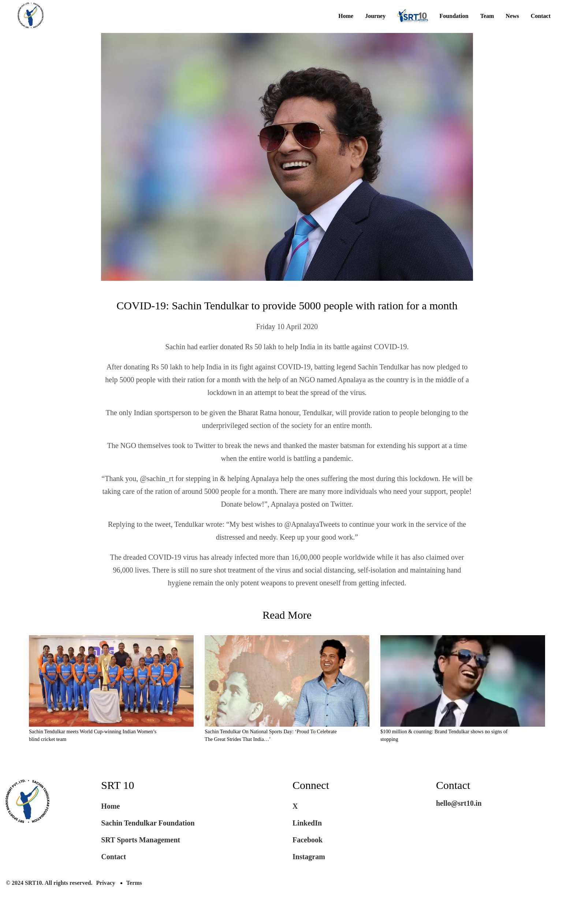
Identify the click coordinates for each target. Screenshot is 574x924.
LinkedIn (307, 841)
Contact (541, 16)
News (512, 16)
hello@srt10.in (459, 821)
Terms (134, 900)
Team (487, 16)
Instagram (309, 874)
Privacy (105, 900)
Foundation (454, 16)
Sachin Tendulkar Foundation (148, 841)
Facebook (307, 857)
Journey (375, 16)
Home (346, 16)
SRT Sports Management (141, 857)
